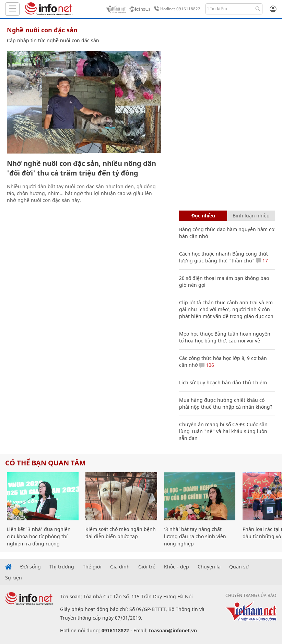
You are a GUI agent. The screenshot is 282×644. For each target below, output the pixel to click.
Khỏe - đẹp (177, 567)
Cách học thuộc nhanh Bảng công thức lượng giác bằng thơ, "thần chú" (224, 257)
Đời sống (31, 567)
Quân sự (239, 567)
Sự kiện (14, 578)
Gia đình (120, 567)
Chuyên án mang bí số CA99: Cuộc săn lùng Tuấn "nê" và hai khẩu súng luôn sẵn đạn (223, 431)
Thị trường (62, 567)
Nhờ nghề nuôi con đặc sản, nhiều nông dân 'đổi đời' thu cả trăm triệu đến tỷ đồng (81, 168)
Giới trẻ (147, 567)
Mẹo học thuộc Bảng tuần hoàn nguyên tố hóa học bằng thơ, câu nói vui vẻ (225, 337)
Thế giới (92, 567)
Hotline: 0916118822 (176, 9)
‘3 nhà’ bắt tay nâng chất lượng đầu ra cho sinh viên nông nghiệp (195, 536)
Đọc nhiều (203, 216)
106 (207, 365)
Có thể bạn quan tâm (45, 463)
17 (262, 261)
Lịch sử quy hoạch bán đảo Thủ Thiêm (223, 382)
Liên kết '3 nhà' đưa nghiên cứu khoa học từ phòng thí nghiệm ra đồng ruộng (39, 536)
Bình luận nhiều (251, 216)
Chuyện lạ (209, 567)
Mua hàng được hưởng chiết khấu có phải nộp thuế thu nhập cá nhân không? (226, 403)
